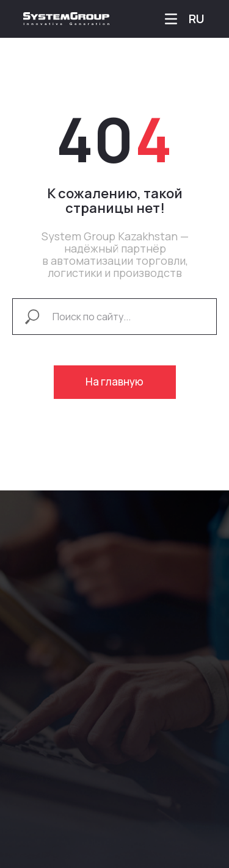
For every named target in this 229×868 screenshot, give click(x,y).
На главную (114, 382)
